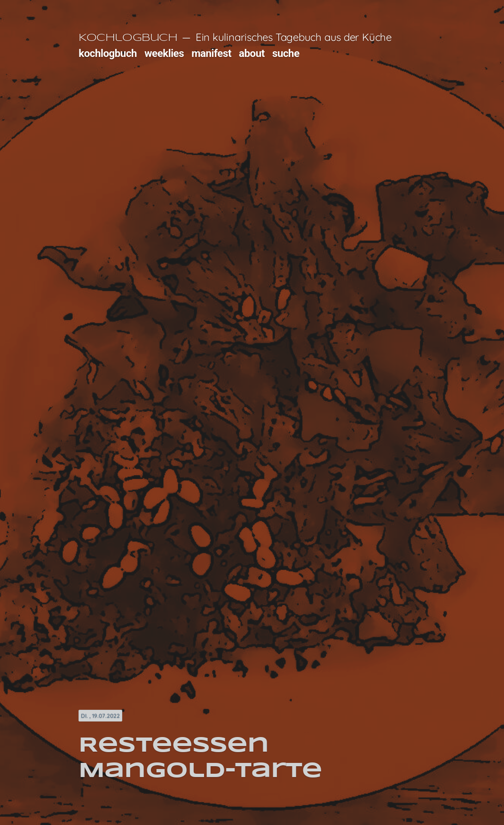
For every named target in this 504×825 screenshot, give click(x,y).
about (252, 53)
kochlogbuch (108, 53)
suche (286, 53)
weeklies (164, 53)
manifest (211, 53)
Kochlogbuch (128, 38)
